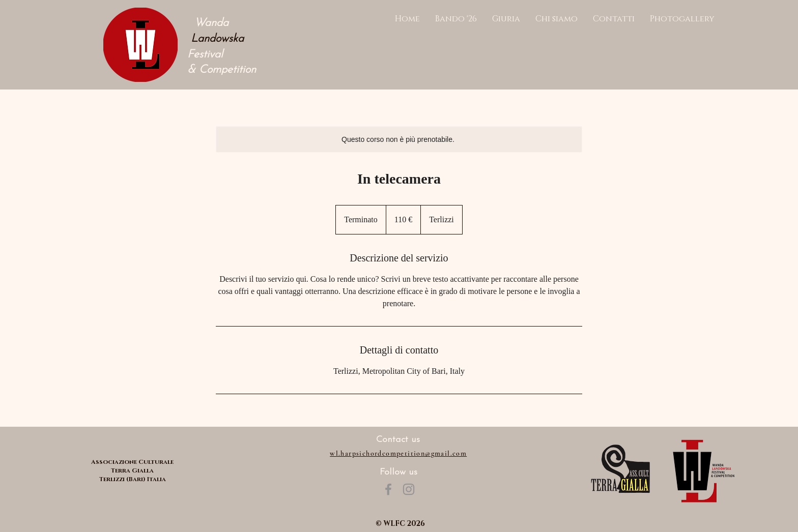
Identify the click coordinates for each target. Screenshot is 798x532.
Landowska (216, 39)
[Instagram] (409, 489)
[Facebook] (388, 489)
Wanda (208, 23)
